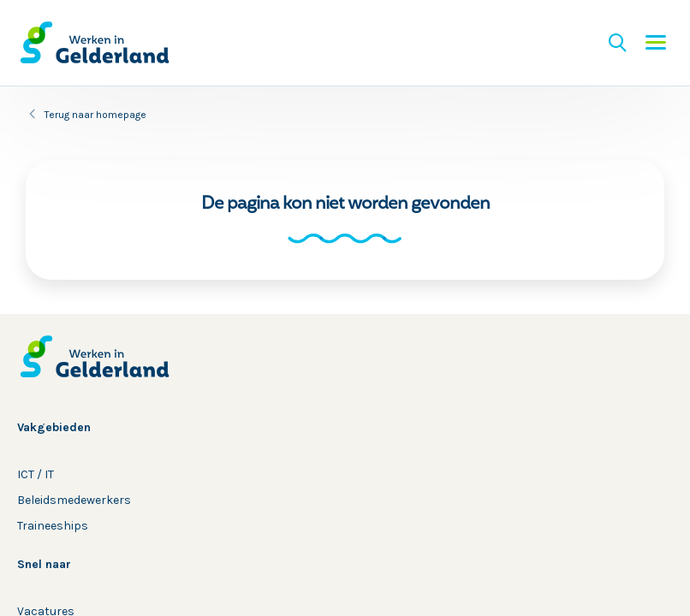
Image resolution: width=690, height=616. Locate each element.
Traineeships (53, 526)
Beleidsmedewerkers (74, 500)
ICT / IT (36, 474)
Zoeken (617, 43)
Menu (656, 43)
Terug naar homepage (95, 115)
